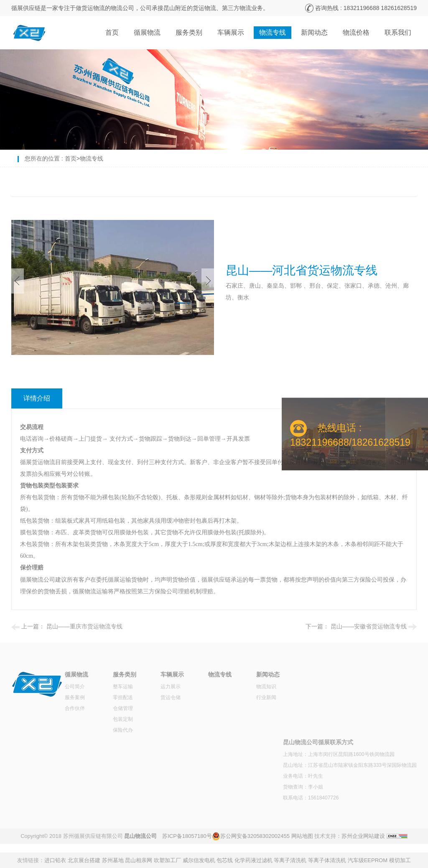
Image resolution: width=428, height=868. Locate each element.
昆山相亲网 (139, 860)
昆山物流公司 (140, 836)
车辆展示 (231, 32)
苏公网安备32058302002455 (255, 836)
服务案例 (75, 697)
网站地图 (302, 836)
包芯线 (225, 860)
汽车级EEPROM (368, 860)
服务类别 (189, 32)
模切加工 (400, 860)
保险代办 (123, 730)
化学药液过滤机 (253, 860)
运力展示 (171, 687)
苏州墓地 (113, 860)
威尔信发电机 (199, 860)
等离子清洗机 (290, 860)
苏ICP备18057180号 (187, 836)
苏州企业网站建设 (363, 836)
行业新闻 (266, 697)
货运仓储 (171, 697)
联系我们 (398, 32)
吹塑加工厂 (167, 860)
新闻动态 (314, 32)
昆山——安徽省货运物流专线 (369, 626)
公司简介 (75, 687)
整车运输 (123, 687)
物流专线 (273, 32)
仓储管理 (123, 708)
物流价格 (356, 32)
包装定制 (123, 719)
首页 (112, 32)
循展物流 (147, 32)
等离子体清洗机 (327, 860)
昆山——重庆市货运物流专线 (84, 626)
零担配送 (123, 697)
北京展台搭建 (84, 860)
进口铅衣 (55, 860)
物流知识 (266, 687)
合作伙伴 (75, 708)
